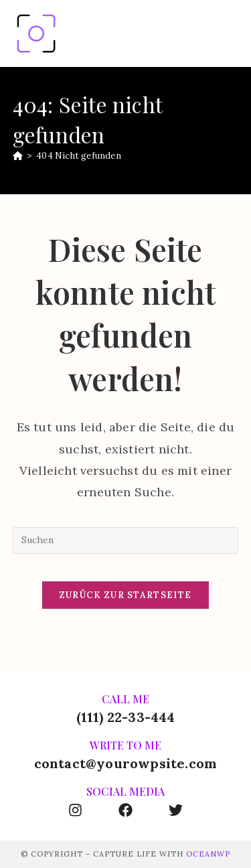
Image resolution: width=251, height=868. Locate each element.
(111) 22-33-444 (126, 717)
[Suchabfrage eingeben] (126, 540)
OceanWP (208, 854)
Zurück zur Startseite (125, 595)
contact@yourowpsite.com (126, 763)
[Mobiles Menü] (232, 33)
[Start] (18, 156)
